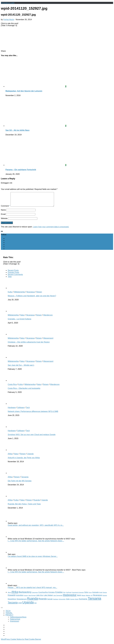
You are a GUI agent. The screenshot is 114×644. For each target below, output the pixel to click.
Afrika (10, 457)
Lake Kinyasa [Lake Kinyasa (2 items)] (32, 598)
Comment (5, 209)
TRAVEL (9, 616)
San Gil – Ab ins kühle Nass (17, 130)
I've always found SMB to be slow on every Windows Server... (33, 559)
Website (4, 221)
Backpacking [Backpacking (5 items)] (25, 595)
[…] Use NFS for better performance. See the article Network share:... (36, 544)
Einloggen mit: (7, 183)
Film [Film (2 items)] (64, 595)
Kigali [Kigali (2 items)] (101, 595)
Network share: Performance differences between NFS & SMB (33, 414)
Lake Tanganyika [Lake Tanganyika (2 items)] (58, 598)
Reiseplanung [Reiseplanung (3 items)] (22, 602)
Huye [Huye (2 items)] (90, 595)
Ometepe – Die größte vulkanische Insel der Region (29, 345)
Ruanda (37, 503)
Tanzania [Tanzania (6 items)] (13, 605)
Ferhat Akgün (9, 20)
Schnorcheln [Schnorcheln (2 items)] (62, 602)
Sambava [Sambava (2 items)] (56, 602)
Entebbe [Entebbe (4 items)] (59, 595)
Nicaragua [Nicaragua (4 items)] (97, 598)
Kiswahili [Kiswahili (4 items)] (12, 598)
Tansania (25, 480)
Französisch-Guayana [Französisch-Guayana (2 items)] (78, 595)
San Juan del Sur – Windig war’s (21, 368)
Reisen (39, 295)
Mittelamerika (19, 295)
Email (3, 217)
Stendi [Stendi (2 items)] (77, 602)
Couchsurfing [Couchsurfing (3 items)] (43, 595)
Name (3, 213)
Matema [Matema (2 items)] (88, 598)
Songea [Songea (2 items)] (72, 602)
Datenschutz (15, 622)
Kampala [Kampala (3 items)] (95, 595)
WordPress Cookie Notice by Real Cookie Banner (21, 642)
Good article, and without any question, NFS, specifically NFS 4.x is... (36, 528)
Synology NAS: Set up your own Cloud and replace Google (32, 437)
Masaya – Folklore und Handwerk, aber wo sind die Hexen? (32, 299)
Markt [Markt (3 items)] (79, 598)
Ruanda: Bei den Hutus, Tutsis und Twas (24, 507)
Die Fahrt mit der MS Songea (20, 484)
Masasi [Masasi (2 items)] (83, 598)
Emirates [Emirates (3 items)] (52, 595)
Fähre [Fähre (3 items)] (86, 595)
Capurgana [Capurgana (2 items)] (35, 595)
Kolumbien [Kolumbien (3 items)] (20, 598)
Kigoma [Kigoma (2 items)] (105, 595)
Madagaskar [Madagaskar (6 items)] (70, 598)
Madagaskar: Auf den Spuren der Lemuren (24, 91)
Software (21, 410)
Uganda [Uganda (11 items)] (28, 605)
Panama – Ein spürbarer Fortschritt (21, 170)
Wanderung (48, 318)
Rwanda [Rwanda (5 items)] (43, 602)
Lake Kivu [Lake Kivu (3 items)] (40, 598)
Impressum (15, 624)
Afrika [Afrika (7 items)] (15, 595)
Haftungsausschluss (18, 620)
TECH (8, 614)
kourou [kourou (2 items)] (26, 598)
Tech (28, 410)
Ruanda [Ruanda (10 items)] (32, 601)
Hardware (12, 410)
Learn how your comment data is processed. (51, 229)
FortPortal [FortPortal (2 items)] (69, 595)
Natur (22, 318)
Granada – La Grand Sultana (19, 322)
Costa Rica (12, 387)
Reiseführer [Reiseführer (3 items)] (12, 602)
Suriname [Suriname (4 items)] (83, 602)
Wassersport (48, 341)
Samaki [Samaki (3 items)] (50, 602)
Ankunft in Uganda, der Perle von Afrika (24, 460)
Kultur (10, 295)
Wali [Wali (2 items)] (35, 606)
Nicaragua (31, 295)
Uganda (30, 457)
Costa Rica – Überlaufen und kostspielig (24, 391)
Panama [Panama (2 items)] (105, 598)
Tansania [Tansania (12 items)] (94, 601)
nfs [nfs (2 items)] (92, 598)
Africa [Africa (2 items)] (9, 595)
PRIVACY (9, 618)
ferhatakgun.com (8, 3)
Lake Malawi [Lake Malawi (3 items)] (48, 598)
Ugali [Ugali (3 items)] (20, 606)
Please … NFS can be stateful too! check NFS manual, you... (32, 590)
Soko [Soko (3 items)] (68, 602)
